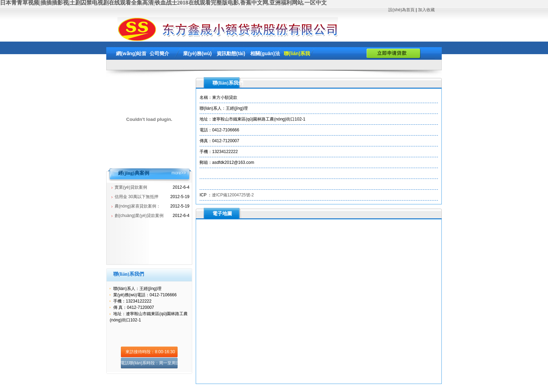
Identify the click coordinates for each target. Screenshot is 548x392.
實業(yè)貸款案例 (131, 187)
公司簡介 (159, 53)
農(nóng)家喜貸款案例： (138, 206)
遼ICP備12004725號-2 (233, 195)
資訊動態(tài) (231, 53)
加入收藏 (426, 10)
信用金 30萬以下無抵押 (136, 197)
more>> (179, 173)
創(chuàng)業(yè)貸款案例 (139, 216)
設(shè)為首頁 (401, 10)
